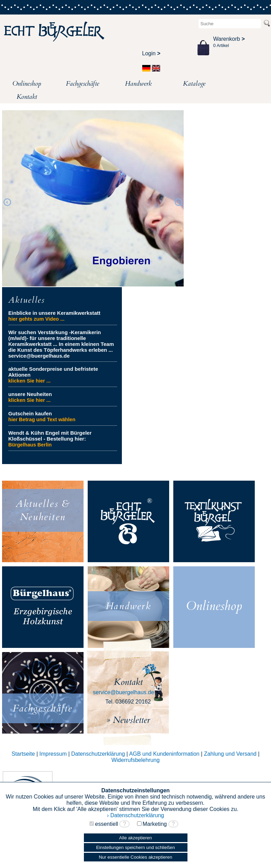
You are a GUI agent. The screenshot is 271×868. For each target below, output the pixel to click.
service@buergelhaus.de (123, 692)
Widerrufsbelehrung (136, 760)
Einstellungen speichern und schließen (135, 847)
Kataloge (194, 84)
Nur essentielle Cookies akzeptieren (135, 857)
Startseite (23, 754)
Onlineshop (27, 84)
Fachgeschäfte (83, 84)
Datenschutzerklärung (98, 754)
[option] (93, 198)
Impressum (53, 754)
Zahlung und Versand (230, 754)
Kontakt (27, 97)
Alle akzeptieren (135, 838)
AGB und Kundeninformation (164, 754)
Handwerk (138, 84)
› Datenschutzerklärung (135, 815)
